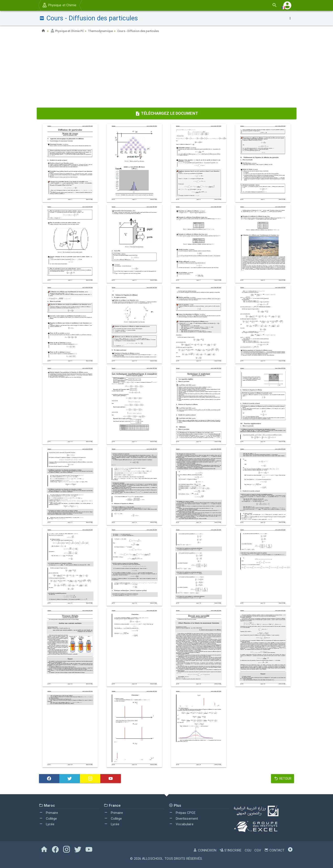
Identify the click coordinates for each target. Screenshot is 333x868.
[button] (287, 5)
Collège (48, 819)
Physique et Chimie (59, 5)
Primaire (49, 813)
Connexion (205, 850)
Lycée (47, 824)
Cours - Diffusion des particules (146, 31)
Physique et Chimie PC (69, 31)
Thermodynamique (106, 31)
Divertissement (184, 819)
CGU (248, 850)
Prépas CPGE (182, 813)
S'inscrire (230, 850)
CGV (258, 850)
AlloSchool (153, 859)
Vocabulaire (181, 824)
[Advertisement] (167, 72)
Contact (274, 850)
